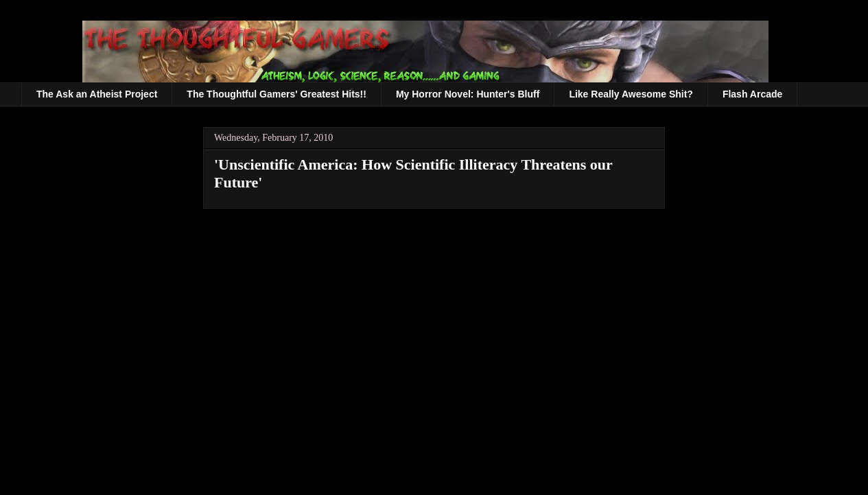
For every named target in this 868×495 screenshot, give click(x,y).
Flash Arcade (752, 94)
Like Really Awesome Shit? (631, 94)
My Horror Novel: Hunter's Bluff (468, 94)
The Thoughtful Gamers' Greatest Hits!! (277, 94)
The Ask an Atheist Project (97, 94)
